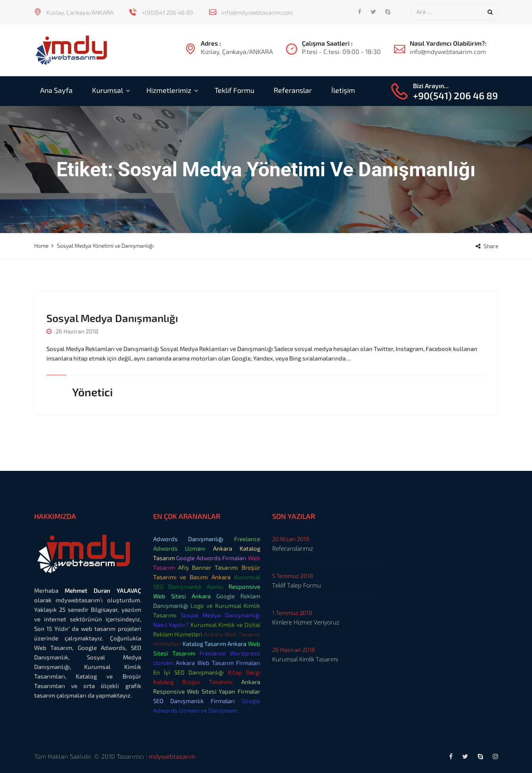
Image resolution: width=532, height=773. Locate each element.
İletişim (343, 90)
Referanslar (293, 90)
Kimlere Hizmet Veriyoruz (306, 622)
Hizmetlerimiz (169, 90)
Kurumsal (108, 90)
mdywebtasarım (172, 756)
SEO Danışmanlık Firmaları (194, 701)
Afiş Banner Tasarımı (208, 567)
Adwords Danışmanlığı (188, 539)
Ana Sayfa (56, 90)
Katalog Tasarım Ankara (215, 644)
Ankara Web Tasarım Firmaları (218, 663)
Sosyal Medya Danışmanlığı (112, 318)
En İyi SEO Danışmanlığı (188, 672)
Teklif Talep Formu (297, 585)
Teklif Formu (234, 90)
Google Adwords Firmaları (211, 558)
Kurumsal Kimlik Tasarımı (305, 659)
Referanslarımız (293, 548)
